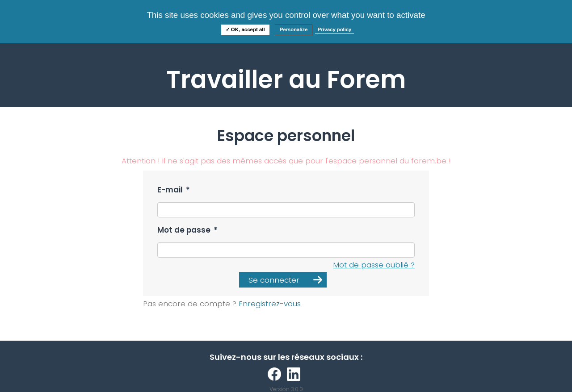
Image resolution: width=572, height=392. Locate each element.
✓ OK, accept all (245, 29)
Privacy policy (335, 29)
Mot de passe (187, 230)
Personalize (294, 29)
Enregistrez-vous (270, 304)
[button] (283, 280)
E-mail (174, 190)
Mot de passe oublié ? (374, 265)
